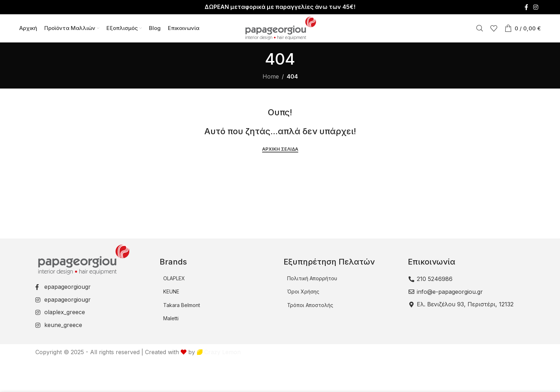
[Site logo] (280, 28)
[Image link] (83, 260)
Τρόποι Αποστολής (310, 306)
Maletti (171, 319)
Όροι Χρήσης (303, 292)
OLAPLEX (174, 279)
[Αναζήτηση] (480, 29)
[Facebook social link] (526, 7)
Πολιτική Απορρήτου (312, 279)
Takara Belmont (182, 306)
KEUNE (171, 292)
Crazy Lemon (219, 352)
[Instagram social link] (536, 7)
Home (271, 77)
